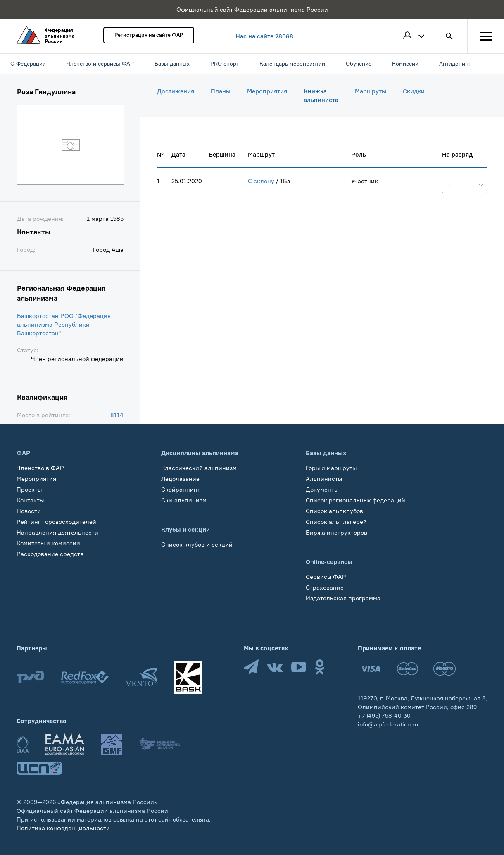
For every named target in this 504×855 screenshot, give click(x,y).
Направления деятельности (57, 532)
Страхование (325, 587)
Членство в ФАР (40, 468)
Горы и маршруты (331, 468)
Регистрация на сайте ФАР (149, 35)
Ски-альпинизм (184, 500)
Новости (29, 511)
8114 (117, 415)
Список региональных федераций (355, 500)
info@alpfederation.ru (388, 724)
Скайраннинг (181, 489)
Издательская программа (343, 598)
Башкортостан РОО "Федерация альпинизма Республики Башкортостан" (64, 324)
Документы (322, 489)
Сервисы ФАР (326, 577)
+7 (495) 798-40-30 (384, 715)
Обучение (31, 565)
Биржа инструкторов (336, 532)
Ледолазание (180, 479)
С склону (261, 181)
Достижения (176, 91)
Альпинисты (324, 479)
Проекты (29, 489)
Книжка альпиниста (321, 96)
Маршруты (371, 91)
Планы (221, 91)
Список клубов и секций (197, 544)
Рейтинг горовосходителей (56, 522)
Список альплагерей (336, 522)
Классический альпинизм (199, 468)
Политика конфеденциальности (63, 828)
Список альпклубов (334, 511)
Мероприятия (267, 91)
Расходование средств (50, 554)
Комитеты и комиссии (48, 543)
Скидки (414, 91)
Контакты (30, 500)
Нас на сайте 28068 (264, 36)
